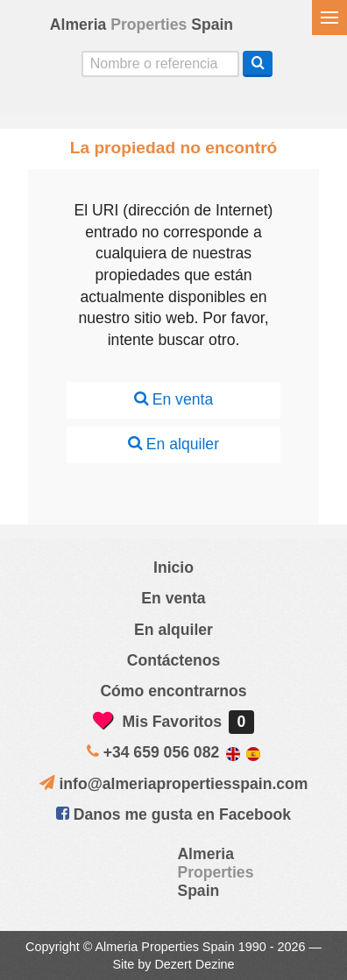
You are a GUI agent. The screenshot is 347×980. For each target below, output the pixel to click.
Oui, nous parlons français (230, 99)
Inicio (173, 568)
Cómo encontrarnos (173, 691)
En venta (173, 399)
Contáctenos (174, 660)
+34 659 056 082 (162, 752)
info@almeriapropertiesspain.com (183, 784)
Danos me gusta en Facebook (173, 814)
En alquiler (173, 444)
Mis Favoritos (173, 722)
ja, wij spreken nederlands (192, 99)
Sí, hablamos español (155, 99)
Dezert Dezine (194, 964)
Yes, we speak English (117, 99)
